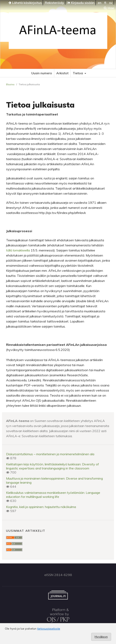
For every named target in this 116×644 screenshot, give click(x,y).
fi (105, 3)
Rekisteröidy (54, 3)
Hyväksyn (101, 637)
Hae (109, 8)
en (100, 3)
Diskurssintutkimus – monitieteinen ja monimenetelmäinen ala (50, 454)
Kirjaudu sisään (81, 3)
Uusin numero (42, 73)
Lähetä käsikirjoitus (25, 3)
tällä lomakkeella (18, 250)
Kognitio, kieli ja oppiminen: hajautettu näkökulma (41, 507)
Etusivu (10, 84)
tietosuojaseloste (49, 629)
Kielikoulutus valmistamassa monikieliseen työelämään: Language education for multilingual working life (53, 495)
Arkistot (62, 73)
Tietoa (78, 73)
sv (111, 3)
